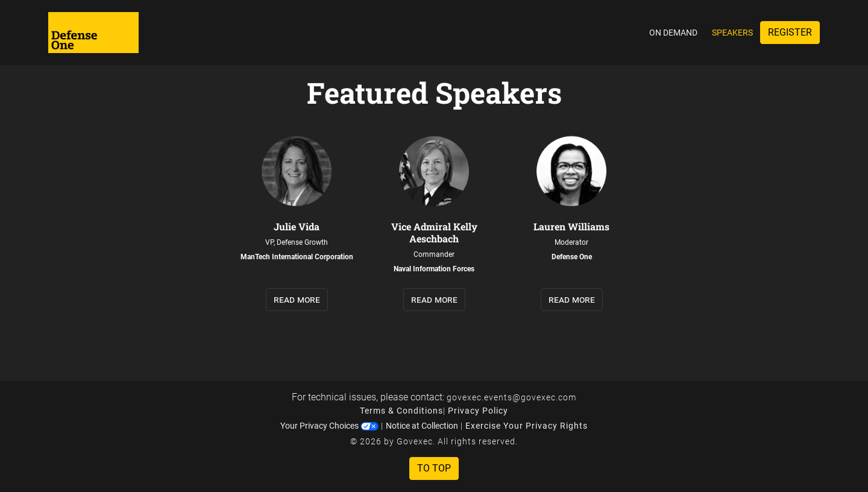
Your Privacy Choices (329, 426)
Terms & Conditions (401, 411)
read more (297, 299)
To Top (434, 468)
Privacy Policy (478, 411)
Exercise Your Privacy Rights (527, 426)
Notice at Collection (422, 426)
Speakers (732, 33)
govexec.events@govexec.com (511, 397)
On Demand (673, 33)
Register (790, 32)
